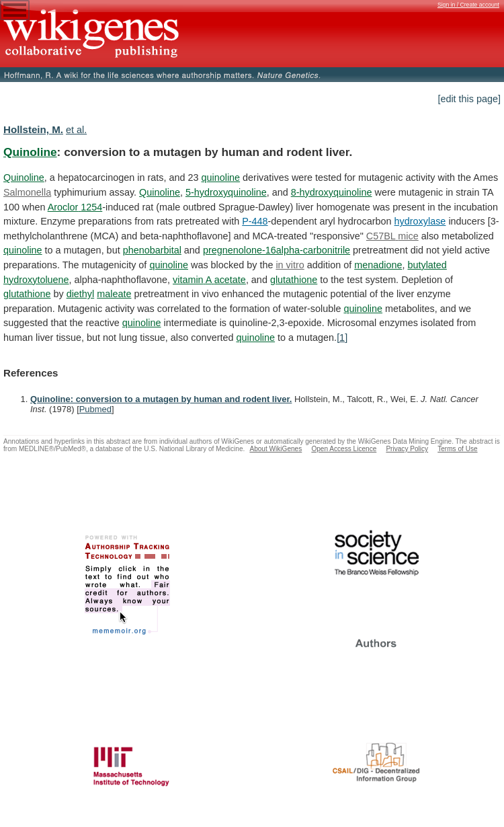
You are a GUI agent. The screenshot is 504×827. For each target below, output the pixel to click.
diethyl (81, 294)
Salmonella (27, 192)
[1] (342, 338)
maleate (114, 294)
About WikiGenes (276, 449)
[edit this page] (469, 99)
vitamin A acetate (209, 280)
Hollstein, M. (33, 129)
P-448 (255, 221)
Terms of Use (457, 449)
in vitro (290, 265)
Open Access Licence (344, 449)
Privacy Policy (407, 449)
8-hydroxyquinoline (332, 192)
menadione (378, 265)
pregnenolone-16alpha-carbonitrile (277, 250)
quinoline (220, 178)
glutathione (294, 280)
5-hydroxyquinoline (226, 192)
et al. (76, 130)
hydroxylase (420, 221)
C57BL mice (392, 236)
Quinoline (30, 152)
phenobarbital (152, 250)
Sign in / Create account (468, 5)
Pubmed (95, 409)
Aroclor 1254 (75, 207)
